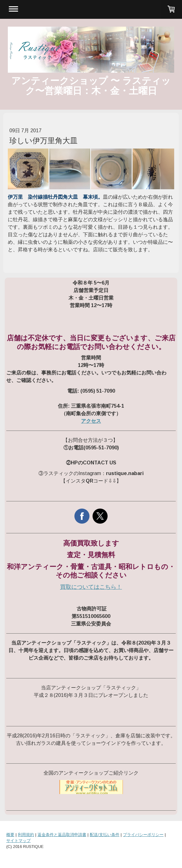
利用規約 (26, 835)
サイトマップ (18, 841)
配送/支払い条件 (105, 835)
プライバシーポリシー (143, 835)
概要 (10, 835)
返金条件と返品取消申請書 (62, 835)
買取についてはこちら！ (91, 587)
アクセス (91, 421)
